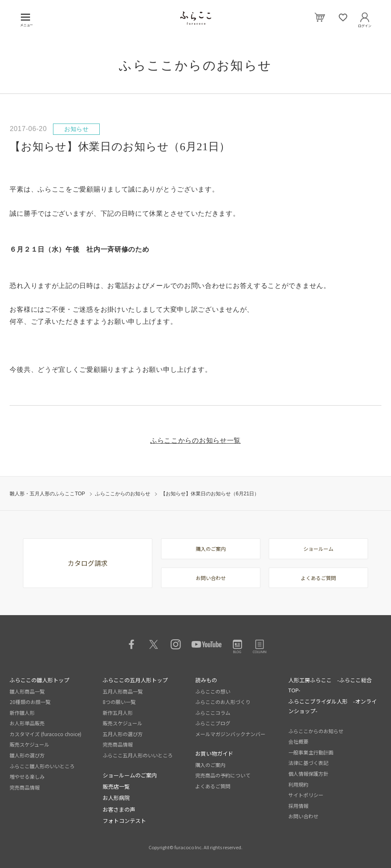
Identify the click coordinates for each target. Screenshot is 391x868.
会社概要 (298, 741)
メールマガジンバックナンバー (230, 734)
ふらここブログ (213, 723)
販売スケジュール (29, 744)
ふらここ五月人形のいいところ (138, 755)
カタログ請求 (88, 563)
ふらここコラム (213, 713)
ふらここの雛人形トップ (39, 680)
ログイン (365, 24)
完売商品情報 (25, 787)
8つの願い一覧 (119, 702)
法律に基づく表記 (308, 763)
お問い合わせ (211, 578)
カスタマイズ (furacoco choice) (45, 734)
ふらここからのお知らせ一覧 (195, 440)
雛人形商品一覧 (27, 691)
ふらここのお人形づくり (223, 702)
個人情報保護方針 (308, 773)
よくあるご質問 (318, 578)
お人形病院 (116, 798)
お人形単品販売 (27, 723)
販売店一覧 (116, 786)
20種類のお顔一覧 (30, 702)
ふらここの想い (213, 691)
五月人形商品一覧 (123, 691)
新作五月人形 (118, 713)
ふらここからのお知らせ (123, 494)
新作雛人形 (22, 713)
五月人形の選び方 (123, 734)
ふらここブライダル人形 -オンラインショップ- (333, 706)
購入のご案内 (211, 549)
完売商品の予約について (223, 775)
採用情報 (298, 806)
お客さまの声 (119, 809)
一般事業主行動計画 (311, 752)
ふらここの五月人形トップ (135, 680)
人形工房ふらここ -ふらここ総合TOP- (330, 685)
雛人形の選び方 (27, 755)
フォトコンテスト (124, 821)
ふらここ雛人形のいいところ (42, 766)
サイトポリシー (306, 795)
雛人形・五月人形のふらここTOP (47, 494)
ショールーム (318, 549)
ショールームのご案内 (130, 775)
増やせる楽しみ (27, 776)
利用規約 (298, 784)
